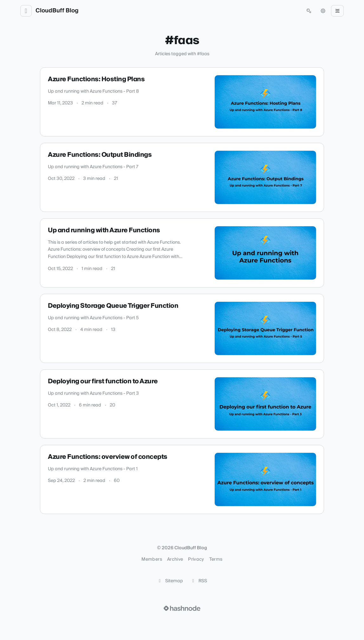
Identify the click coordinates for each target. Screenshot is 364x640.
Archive (175, 559)
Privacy (196, 559)
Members (152, 559)
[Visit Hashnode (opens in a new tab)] (182, 608)
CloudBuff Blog (57, 11)
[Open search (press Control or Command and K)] (309, 11)
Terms (216, 559)
